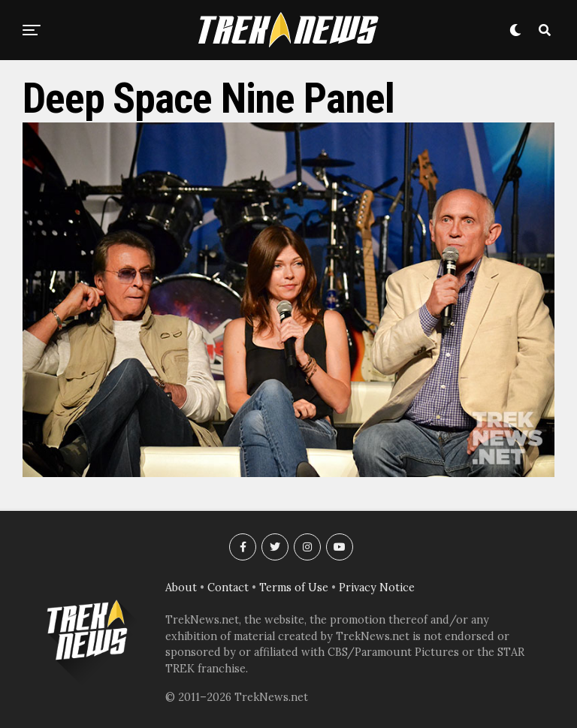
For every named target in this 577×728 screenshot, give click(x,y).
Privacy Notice (377, 588)
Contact (228, 588)
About (181, 588)
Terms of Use (294, 588)
